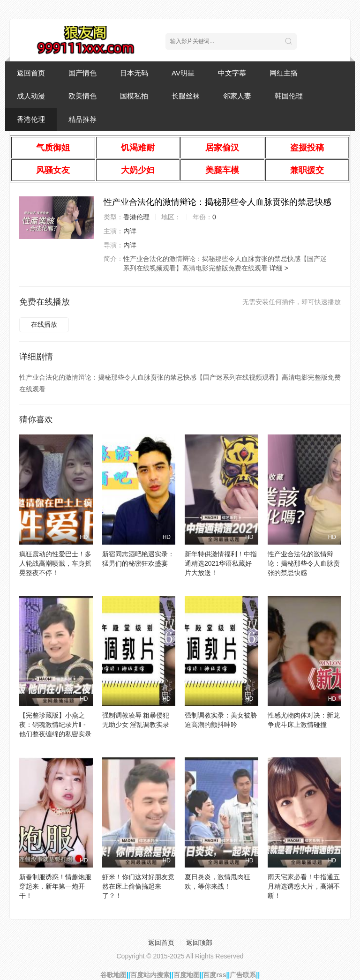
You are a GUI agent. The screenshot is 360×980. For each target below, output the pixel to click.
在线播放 (44, 324)
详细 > (279, 268)
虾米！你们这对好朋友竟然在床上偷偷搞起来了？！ (138, 886)
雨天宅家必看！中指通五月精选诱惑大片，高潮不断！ (304, 886)
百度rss (214, 975)
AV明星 (183, 73)
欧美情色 (82, 96)
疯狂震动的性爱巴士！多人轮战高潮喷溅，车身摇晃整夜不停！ (55, 563)
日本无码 (134, 73)
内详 (130, 231)
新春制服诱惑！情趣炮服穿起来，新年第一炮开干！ (55, 886)
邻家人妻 (237, 96)
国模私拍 (134, 96)
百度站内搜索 (150, 975)
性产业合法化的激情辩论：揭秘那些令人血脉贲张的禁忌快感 (304, 563)
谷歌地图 (113, 975)
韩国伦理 (289, 96)
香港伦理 (31, 119)
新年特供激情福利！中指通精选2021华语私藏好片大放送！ (221, 563)
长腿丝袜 (186, 96)
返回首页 (31, 73)
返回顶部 (199, 943)
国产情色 (82, 73)
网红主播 (284, 73)
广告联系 (243, 975)
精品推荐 (82, 119)
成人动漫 (31, 96)
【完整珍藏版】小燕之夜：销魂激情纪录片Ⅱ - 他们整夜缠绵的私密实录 (55, 725)
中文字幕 (232, 73)
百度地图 (187, 975)
